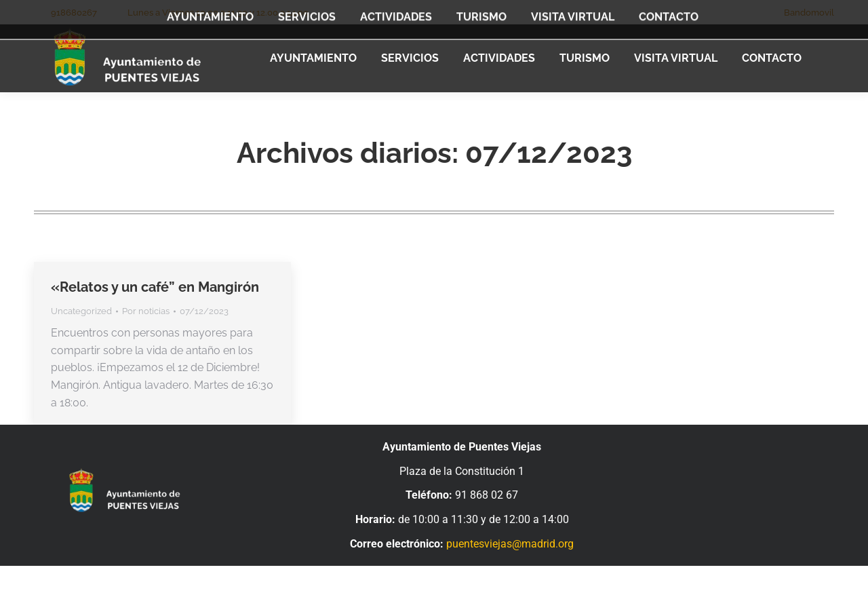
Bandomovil (809, 13)
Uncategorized (81, 311)
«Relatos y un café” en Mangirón (155, 287)
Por (146, 311)
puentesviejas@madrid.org (510, 544)
